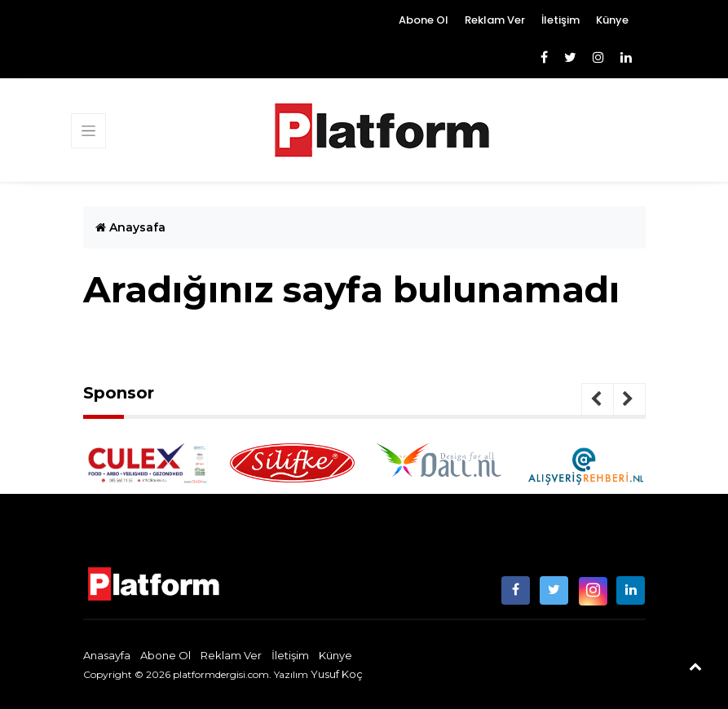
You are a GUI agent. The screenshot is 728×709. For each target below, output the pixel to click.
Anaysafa (130, 227)
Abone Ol (424, 20)
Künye (612, 20)
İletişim (560, 20)
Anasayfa (107, 655)
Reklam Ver (495, 20)
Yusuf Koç (337, 674)
